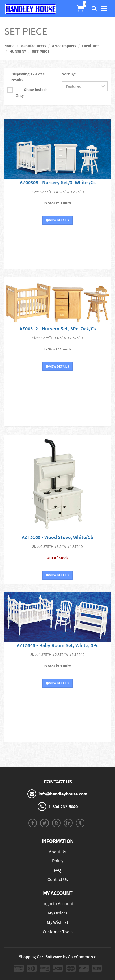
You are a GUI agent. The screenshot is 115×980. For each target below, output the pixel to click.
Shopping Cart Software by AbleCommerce (58, 957)
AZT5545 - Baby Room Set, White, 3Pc (57, 645)
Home (9, 46)
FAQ (57, 870)
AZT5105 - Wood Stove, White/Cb (57, 537)
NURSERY (18, 51)
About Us (57, 852)
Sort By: (69, 74)
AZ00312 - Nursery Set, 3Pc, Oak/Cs (58, 329)
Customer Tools (58, 932)
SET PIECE (41, 51)
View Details (57, 220)
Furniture (90, 46)
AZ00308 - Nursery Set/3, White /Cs (58, 182)
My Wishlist (57, 922)
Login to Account (57, 903)
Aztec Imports (64, 46)
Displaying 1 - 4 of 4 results (28, 77)
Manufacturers (33, 46)
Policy (58, 861)
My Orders (57, 913)
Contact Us (58, 879)
